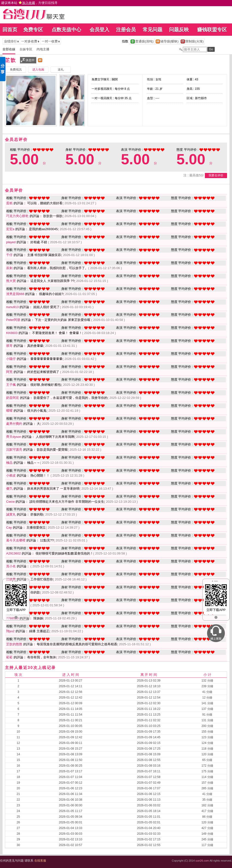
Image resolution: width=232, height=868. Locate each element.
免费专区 (33, 30)
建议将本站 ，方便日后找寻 (29, 3)
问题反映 (179, 30)
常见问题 (153, 30)
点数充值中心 (66, 30)
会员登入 (99, 30)
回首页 (10, 30)
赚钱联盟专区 (212, 30)
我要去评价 (216, 175)
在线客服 (40, 861)
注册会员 (126, 30)
